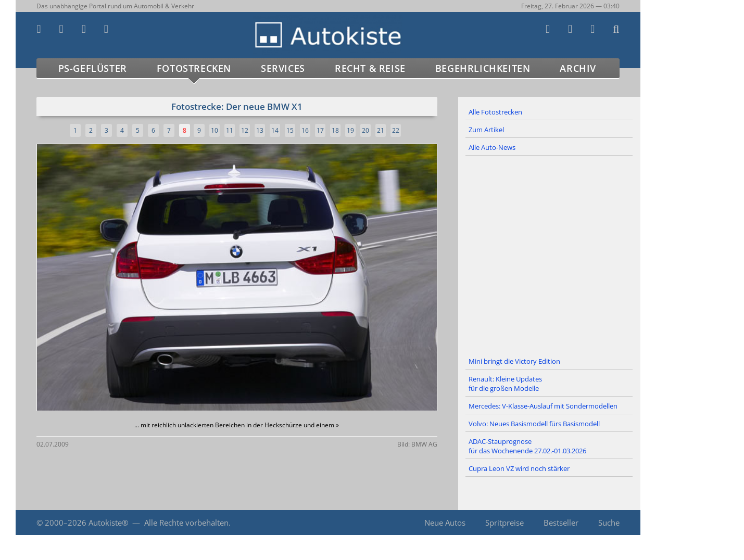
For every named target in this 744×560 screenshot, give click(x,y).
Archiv (578, 68)
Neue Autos (445, 523)
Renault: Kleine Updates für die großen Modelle (505, 384)
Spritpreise (505, 523)
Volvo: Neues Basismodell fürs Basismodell (534, 424)
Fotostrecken (194, 68)
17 (320, 130)
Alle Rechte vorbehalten (186, 523)
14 (275, 130)
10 (215, 130)
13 (260, 130)
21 (381, 130)
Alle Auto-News (492, 147)
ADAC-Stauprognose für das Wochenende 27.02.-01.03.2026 (527, 446)
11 (230, 130)
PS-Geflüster (93, 68)
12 (245, 130)
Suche (609, 523)
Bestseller (561, 523)
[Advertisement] (549, 254)
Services (283, 68)
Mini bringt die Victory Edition (514, 361)
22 (396, 130)
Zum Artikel (486, 130)
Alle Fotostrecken (495, 112)
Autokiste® (108, 523)
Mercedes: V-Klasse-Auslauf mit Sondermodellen (543, 406)
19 (350, 130)
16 (305, 130)
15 (290, 130)
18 (335, 130)
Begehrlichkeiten (483, 68)
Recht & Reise (370, 68)
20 (365, 130)
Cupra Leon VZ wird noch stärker (519, 468)
